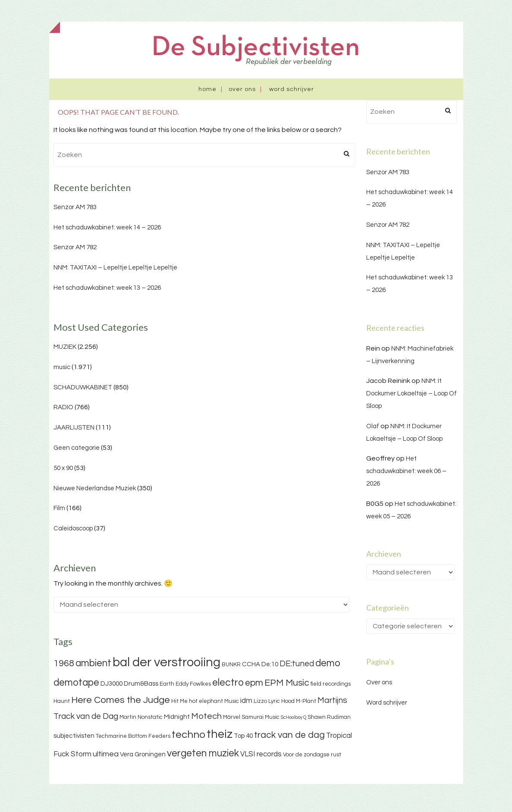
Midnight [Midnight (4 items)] (177, 717)
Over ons (242, 89)
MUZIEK (65, 347)
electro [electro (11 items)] (228, 683)
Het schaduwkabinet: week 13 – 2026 (107, 288)
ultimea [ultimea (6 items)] (106, 754)
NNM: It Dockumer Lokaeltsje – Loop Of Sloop (411, 393)
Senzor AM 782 (75, 247)
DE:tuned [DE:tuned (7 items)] (297, 664)
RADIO (63, 407)
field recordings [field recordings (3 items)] (331, 684)
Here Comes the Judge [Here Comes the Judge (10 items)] (121, 700)
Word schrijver (292, 89)
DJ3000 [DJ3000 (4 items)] (112, 684)
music (62, 367)
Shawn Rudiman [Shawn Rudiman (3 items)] (329, 717)
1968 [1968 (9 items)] (64, 663)
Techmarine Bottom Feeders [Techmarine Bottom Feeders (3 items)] (133, 736)
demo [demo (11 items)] (328, 663)
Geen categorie (77, 448)
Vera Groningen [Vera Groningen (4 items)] (143, 754)
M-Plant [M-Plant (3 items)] (306, 701)
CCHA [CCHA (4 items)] (251, 664)
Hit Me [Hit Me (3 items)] (179, 701)
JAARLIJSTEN (74, 428)
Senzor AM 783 (75, 207)
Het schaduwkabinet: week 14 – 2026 (107, 227)
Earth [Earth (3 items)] (167, 684)
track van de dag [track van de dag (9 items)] (289, 735)
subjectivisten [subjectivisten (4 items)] (74, 736)
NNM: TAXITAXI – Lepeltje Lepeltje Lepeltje (115, 268)
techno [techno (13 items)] (188, 735)
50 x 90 (63, 468)
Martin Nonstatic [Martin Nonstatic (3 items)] (141, 717)
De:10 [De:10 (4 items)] (270, 664)
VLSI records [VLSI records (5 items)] (261, 754)
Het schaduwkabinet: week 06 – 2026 (406, 471)
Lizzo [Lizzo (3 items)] (260, 701)
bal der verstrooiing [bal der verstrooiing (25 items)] (166, 662)
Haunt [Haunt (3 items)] (62, 701)
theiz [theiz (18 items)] (220, 734)
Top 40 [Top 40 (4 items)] (243, 736)
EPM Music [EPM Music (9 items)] (287, 683)
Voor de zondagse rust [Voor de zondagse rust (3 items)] (312, 755)
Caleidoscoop (73, 528)
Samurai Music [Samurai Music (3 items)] (261, 717)
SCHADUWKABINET (83, 387)
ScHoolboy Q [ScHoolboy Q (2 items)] (294, 717)
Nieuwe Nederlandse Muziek (95, 488)
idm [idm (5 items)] (246, 701)
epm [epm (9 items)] (254, 683)
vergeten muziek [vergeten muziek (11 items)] (203, 753)
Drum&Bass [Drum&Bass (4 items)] (141, 684)
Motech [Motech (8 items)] (206, 716)
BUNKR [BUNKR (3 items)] (231, 665)
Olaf (373, 426)
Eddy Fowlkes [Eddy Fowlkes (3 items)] (193, 684)
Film (59, 508)
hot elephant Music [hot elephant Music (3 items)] (214, 701)
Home (207, 89)
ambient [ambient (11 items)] (93, 663)
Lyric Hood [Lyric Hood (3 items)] (281, 701)
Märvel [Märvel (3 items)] (232, 717)
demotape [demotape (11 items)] (76, 683)
